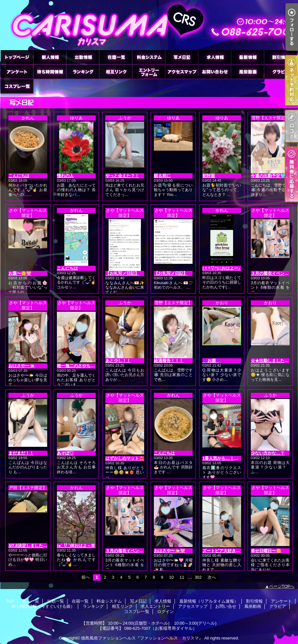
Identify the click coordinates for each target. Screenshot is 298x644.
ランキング (83, 72)
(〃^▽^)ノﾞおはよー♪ (221, 268)
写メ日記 (182, 57)
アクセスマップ (182, 72)
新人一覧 (50, 57)
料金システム (149, 57)
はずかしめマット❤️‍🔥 (125, 458)
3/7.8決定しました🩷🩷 (31, 546)
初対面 (209, 176)
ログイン (165, 612)
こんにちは (19, 176)
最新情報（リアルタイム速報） (248, 57)
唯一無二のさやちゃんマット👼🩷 (89, 366)
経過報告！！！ (169, 361)
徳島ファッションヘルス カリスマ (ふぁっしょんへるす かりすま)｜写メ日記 (149, 25)
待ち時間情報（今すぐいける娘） (50, 72)
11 (182, 577)
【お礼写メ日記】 (122, 273)
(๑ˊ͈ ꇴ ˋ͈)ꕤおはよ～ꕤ (76, 546)
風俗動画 (248, 72)
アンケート (17, 72)
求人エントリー (149, 72)
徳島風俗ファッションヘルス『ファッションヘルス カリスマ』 (142, 638)
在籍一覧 (116, 57)
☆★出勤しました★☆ (272, 361)
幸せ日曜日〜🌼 (266, 551)
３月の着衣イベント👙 (272, 273)
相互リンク (116, 72)
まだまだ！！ (21, 453)
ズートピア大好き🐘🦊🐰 (227, 551)
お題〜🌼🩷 (20, 273)
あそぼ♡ (65, 453)
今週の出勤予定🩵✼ (270, 176)
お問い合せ (215, 72)
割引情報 (281, 57)
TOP (17, 57)
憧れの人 (65, 176)
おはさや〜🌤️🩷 (170, 551)
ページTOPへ (282, 586)
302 (198, 577)
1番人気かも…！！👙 (223, 458)
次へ (212, 577)
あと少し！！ (118, 361)
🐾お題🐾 (212, 361)
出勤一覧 (83, 57)
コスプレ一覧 (17, 86)
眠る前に (162, 176)
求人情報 (215, 57)
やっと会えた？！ (122, 176)
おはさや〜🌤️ (21, 366)
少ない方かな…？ (268, 453)
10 (171, 577)
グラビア (281, 72)
